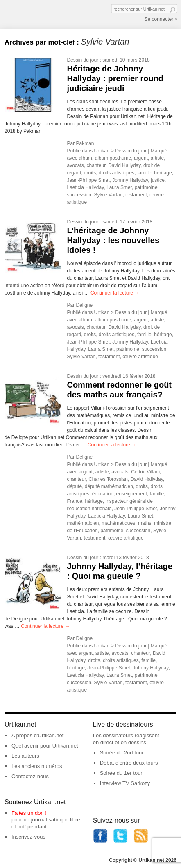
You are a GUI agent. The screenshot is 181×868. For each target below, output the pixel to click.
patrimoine (146, 187)
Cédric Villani (145, 472)
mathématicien (83, 523)
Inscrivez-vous (28, 837)
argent (141, 158)
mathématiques (118, 523)
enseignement (132, 494)
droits (90, 173)
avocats (75, 165)
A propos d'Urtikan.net (38, 735)
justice (158, 180)
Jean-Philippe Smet (88, 180)
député (74, 486)
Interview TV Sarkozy (125, 783)
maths (145, 523)
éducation (103, 494)
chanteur (96, 165)
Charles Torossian (108, 479)
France (74, 501)
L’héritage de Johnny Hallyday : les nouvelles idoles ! (113, 240)
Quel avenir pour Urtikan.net (45, 746)
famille (144, 173)
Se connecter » (161, 19)
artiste (157, 158)
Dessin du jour (83, 60)
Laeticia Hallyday (85, 187)
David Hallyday (124, 165)
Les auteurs (25, 756)
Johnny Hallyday (130, 180)
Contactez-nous (30, 776)
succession (79, 195)
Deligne (84, 305)
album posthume (113, 158)
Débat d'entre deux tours (129, 763)
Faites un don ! (29, 813)
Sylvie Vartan (109, 195)
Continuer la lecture (115, 293)
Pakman (85, 143)
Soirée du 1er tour (121, 773)
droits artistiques (117, 173)
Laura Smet (119, 187)
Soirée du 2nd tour (122, 753)
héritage (163, 173)
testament (136, 195)
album (85, 158)
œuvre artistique (140, 357)
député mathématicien (109, 486)
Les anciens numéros (37, 766)
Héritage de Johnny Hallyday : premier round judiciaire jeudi (115, 78)
